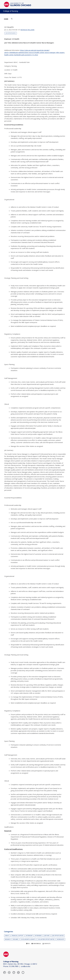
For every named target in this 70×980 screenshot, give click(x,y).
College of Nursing (11, 11)
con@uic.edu (26, 966)
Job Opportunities (11, 33)
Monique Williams (27, 30)
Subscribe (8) (36, 944)
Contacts (46, 944)
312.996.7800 (14, 966)
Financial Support (18, 936)
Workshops (61, 939)
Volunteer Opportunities (46, 939)
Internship (29, 936)
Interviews (38, 936)
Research (8, 939)
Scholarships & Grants (28, 939)
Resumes (16, 939)
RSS (28, 944)
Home (6, 19)
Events (7, 936)
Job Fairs (47, 936)
